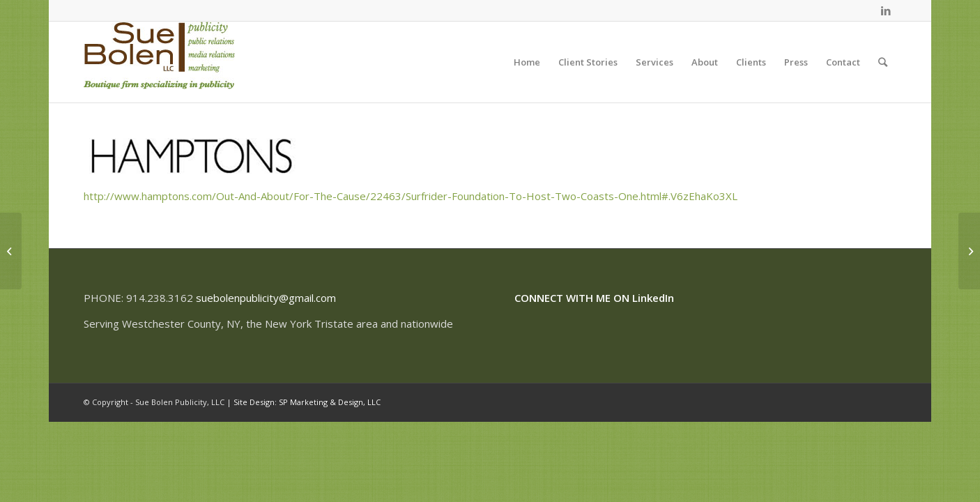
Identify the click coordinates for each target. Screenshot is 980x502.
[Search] (883, 62)
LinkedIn (653, 298)
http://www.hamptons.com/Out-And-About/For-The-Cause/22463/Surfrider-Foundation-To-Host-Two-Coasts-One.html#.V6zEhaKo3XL (411, 196)
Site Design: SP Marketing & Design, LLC (307, 402)
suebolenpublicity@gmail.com (266, 298)
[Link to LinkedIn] (886, 10)
